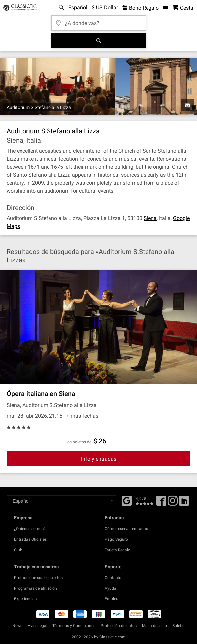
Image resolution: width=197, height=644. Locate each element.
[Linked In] (184, 503)
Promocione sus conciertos (38, 578)
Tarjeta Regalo (117, 550)
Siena (150, 218)
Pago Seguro (116, 539)
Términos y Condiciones (74, 626)
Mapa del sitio (154, 626)
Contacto (113, 578)
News (17, 626)
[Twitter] (173, 503)
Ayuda (110, 588)
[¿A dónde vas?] (99, 21)
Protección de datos (119, 626)
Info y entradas (99, 459)
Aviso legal (37, 626)
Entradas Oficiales (30, 539)
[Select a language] (61, 501)
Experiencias (25, 599)
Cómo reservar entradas (126, 529)
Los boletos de (78, 442)
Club (18, 550)
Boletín (179, 626)
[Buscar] (99, 41)
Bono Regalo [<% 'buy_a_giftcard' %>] (141, 8)
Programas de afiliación (36, 588)
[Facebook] (127, 500)
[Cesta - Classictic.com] (183, 8)
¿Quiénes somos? (30, 529)
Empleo (111, 599)
